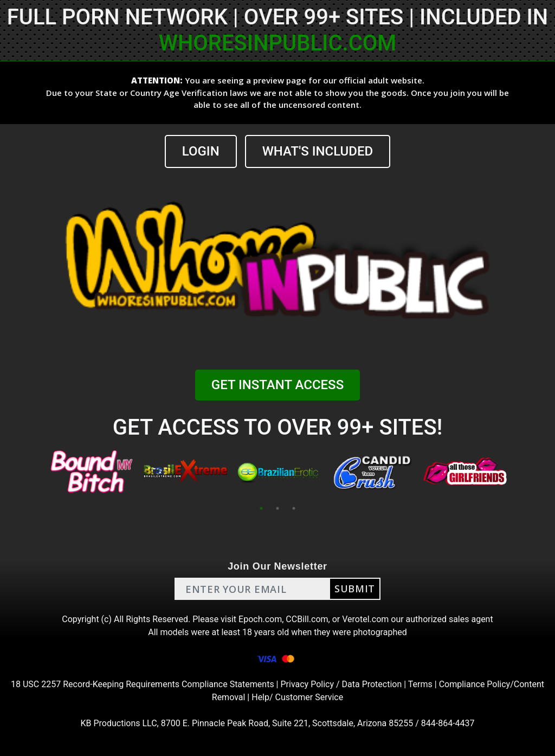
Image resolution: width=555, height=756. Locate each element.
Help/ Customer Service (297, 697)
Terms (420, 684)
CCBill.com (307, 619)
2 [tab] (277, 508)
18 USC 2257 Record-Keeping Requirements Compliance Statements (143, 684)
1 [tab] (261, 508)
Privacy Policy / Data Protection (341, 684)
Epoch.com (260, 619)
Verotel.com (365, 619)
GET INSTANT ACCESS (277, 385)
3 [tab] (294, 508)
